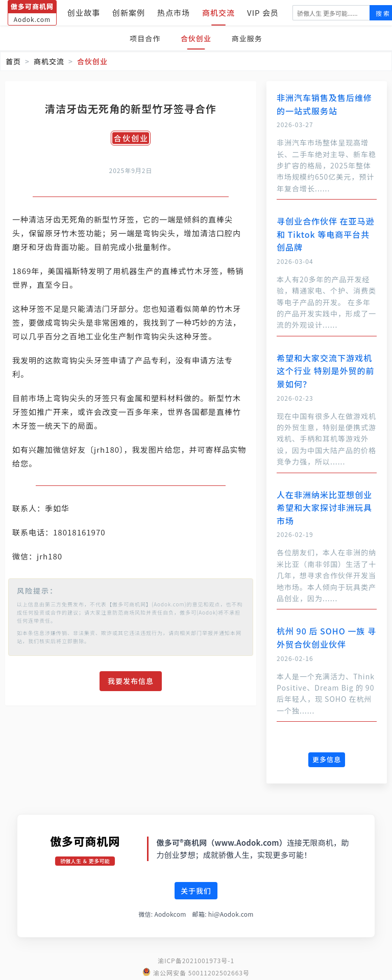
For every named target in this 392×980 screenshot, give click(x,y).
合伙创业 (196, 38)
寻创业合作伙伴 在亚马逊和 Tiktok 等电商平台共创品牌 (326, 234)
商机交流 (218, 13)
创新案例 (129, 13)
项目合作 (143, 38)
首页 (13, 61)
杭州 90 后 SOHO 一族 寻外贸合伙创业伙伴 (326, 638)
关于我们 (196, 891)
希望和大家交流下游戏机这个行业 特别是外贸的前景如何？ (326, 371)
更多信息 (327, 759)
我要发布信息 (131, 681)
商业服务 (249, 38)
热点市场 (174, 13)
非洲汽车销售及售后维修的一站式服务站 (324, 104)
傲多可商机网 (85, 841)
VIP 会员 (263, 13)
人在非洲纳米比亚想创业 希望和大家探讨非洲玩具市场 (324, 508)
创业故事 (84, 13)
